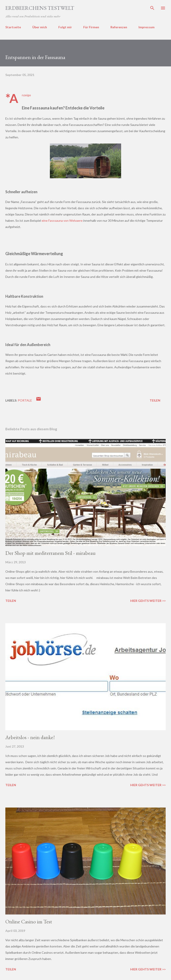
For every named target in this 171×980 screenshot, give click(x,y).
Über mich (40, 27)
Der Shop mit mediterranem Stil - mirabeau (50, 553)
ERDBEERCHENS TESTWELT (40, 8)
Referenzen (119, 27)
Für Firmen (91, 27)
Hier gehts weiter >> (148, 601)
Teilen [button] (155, 400)
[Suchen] (152, 8)
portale (25, 400)
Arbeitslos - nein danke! (30, 737)
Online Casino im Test (29, 922)
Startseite (13, 27)
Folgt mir (65, 27)
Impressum (147, 27)
